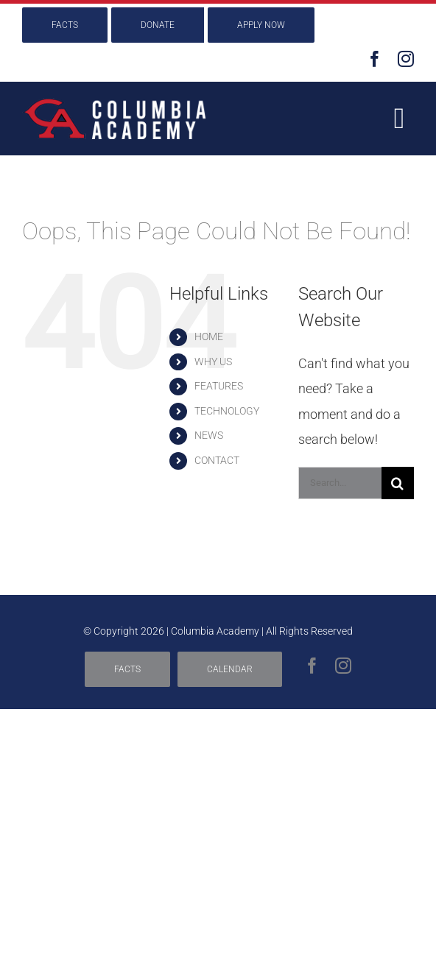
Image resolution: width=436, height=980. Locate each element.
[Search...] (340, 483)
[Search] (398, 483)
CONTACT (217, 460)
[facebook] (375, 59)
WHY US (213, 362)
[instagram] (406, 59)
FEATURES (219, 386)
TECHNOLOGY (227, 411)
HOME (209, 336)
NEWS (209, 435)
